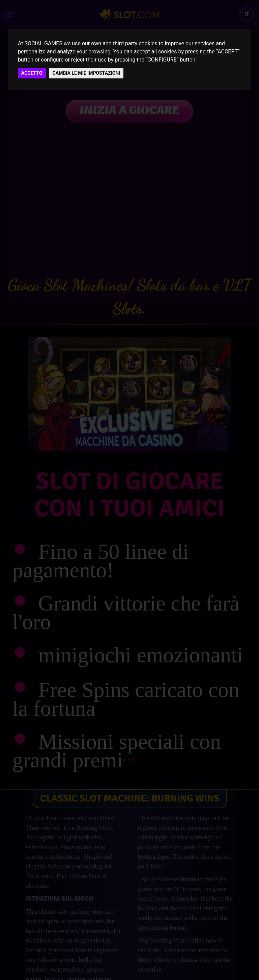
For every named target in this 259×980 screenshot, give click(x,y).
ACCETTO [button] (32, 73)
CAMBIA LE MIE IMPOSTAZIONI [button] (87, 73)
